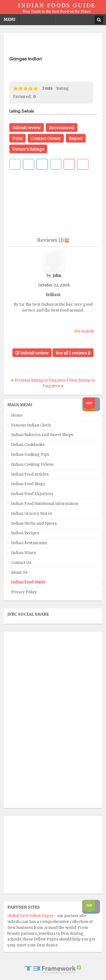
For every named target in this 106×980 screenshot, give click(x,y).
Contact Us (21, 563)
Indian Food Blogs (28, 484)
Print (18, 138)
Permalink (84, 331)
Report (76, 138)
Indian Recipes (25, 533)
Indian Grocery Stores (32, 514)
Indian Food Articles (30, 474)
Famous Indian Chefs (31, 425)
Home (17, 415)
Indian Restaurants (29, 543)
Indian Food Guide (28, 582)
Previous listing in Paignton (39, 380)
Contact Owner (46, 138)
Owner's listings (28, 149)
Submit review (27, 128)
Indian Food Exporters (32, 494)
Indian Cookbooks (28, 445)
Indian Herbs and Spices (34, 523)
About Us (19, 573)
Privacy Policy (24, 592)
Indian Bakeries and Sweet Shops (42, 435)
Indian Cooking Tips (30, 455)
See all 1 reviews (73, 353)
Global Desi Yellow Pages (31, 916)
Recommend (62, 128)
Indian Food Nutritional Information (45, 504)
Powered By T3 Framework (53, 969)
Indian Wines (23, 553)
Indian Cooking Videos (32, 464)
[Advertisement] (58, 45)
